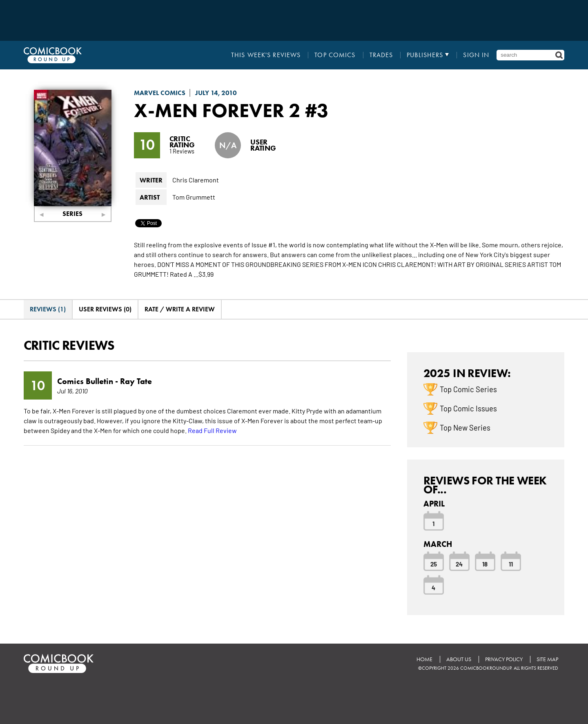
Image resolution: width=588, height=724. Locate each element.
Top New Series (465, 427)
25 (434, 564)
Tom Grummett (194, 197)
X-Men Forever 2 (217, 110)
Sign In (476, 55)
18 (485, 564)
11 (511, 564)
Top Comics (335, 55)
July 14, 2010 (216, 93)
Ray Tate (136, 381)
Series (72, 214)
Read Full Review (212, 430)
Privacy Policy (504, 659)
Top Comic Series (468, 389)
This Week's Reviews (266, 55)
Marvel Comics (160, 93)
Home (424, 659)
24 (459, 564)
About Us (459, 659)
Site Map (547, 659)
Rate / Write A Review (180, 309)
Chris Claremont (196, 180)
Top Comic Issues (468, 408)
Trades (381, 55)
